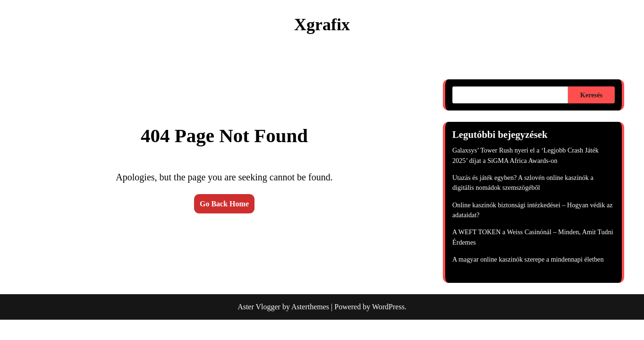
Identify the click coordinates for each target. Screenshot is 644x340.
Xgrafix (322, 25)
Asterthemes (310, 307)
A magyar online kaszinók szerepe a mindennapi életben (528, 259)
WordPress (388, 307)
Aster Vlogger (259, 307)
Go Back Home (224, 204)
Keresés (591, 95)
